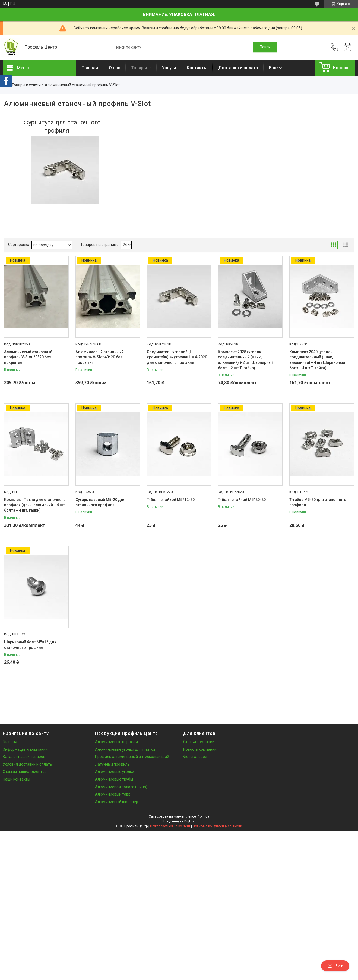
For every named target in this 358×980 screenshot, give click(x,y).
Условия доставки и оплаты (28, 764)
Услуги (169, 68)
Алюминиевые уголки (115, 772)
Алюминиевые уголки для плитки (125, 749)
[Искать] (265, 47)
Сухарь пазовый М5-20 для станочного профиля (100, 502)
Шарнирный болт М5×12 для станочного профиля (30, 645)
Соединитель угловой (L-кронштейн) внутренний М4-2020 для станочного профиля (177, 357)
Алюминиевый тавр (113, 794)
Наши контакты (16, 779)
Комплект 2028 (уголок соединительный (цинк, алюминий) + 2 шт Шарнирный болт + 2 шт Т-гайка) (246, 360)
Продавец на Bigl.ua (179, 821)
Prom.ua (203, 816)
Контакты (197, 68)
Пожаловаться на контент (170, 826)
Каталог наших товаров (24, 757)
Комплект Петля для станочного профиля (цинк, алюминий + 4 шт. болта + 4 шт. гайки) (35, 505)
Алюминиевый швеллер (117, 802)
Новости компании (200, 749)
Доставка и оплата (238, 68)
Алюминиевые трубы (114, 779)
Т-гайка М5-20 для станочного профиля (318, 502)
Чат (335, 966)
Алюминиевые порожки (116, 742)
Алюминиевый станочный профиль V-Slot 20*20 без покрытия (28, 357)
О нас (115, 68)
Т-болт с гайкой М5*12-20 (171, 500)
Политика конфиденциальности (217, 826)
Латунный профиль (112, 764)
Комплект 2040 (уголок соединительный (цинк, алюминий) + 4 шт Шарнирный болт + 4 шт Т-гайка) (317, 360)
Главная (90, 68)
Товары (139, 68)
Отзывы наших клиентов (25, 772)
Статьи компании (199, 742)
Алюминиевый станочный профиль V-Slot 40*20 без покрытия (100, 357)
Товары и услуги (26, 85)
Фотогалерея (195, 757)
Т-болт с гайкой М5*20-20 (242, 500)
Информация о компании (25, 749)
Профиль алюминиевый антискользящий (132, 757)
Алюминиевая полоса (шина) (121, 787)
